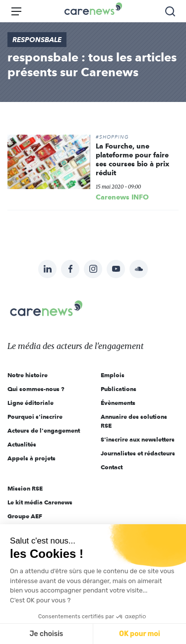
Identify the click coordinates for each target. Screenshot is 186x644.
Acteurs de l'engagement (44, 430)
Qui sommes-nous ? (36, 389)
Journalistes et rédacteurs (138, 453)
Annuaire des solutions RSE (134, 421)
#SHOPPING (112, 137)
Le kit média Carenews (40, 502)
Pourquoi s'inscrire (35, 417)
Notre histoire (28, 375)
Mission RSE (25, 488)
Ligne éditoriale (31, 403)
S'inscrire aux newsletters (138, 439)
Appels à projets (31, 458)
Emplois (113, 375)
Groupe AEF (25, 516)
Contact (112, 467)
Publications (119, 389)
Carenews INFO (122, 197)
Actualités (22, 444)
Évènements (118, 403)
